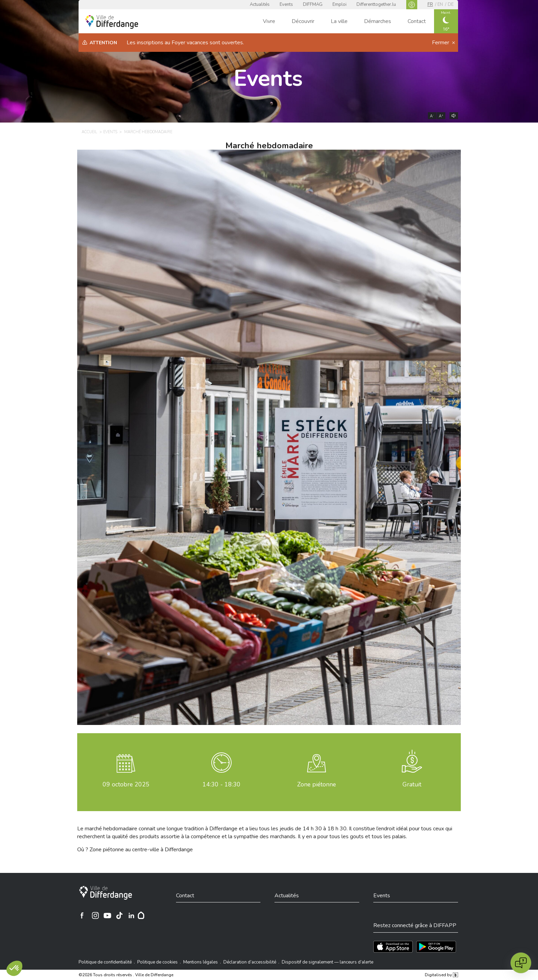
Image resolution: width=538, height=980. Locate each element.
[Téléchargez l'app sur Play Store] (436, 947)
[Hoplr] (141, 915)
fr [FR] (430, 4)
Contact (417, 21)
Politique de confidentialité (105, 962)
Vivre (269, 21)
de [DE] (451, 4)
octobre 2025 (126, 784)
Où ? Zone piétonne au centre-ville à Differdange (135, 850)
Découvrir (303, 21)
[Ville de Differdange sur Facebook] (82, 915)
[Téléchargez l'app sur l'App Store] (393, 947)
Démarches (378, 21)
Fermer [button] (441, 43)
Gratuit (412, 784)
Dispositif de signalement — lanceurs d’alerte (328, 962)
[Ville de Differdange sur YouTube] (107, 915)
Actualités (260, 4)
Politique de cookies (157, 962)
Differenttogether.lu (376, 4)
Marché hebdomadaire (269, 146)
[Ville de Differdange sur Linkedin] (131, 915)
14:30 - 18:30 (221, 784)
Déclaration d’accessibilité (250, 962)
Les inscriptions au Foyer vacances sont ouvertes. (185, 43)
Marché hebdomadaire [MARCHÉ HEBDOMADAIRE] (148, 132)
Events (286, 4)
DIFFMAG (313, 4)
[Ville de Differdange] (106, 893)
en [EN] (440, 4)
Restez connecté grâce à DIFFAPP (415, 925)
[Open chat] (521, 963)
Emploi (340, 4)
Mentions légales (201, 962)
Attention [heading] (103, 43)
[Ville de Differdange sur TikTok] (119, 915)
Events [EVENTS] (110, 132)
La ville (339, 21)
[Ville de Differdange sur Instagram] (95, 915)
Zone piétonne (317, 784)
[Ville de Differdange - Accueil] (112, 22)
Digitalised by (441, 975)
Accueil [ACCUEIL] (89, 132)
